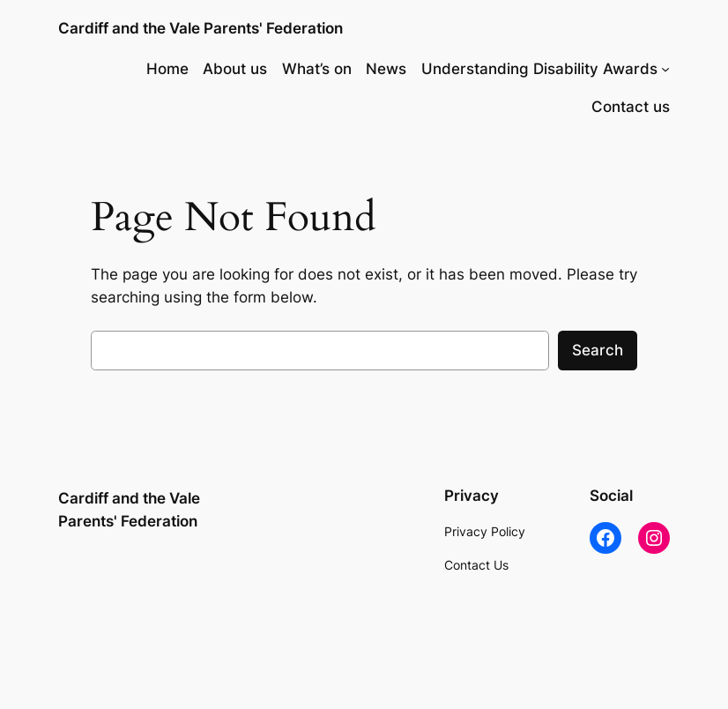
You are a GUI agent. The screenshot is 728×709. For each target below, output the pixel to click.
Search (598, 350)
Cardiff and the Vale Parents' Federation (201, 28)
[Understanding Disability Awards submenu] (665, 69)
